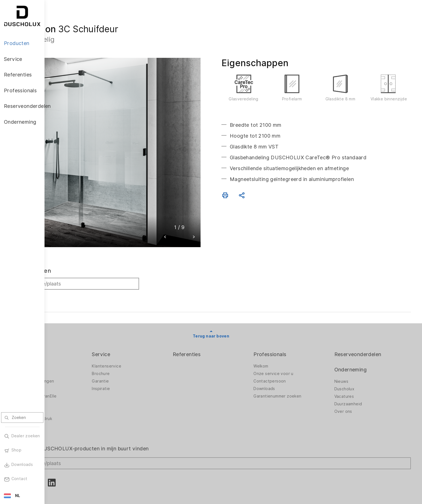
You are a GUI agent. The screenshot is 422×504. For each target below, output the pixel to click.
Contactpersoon (287, 359)
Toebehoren (68, 381)
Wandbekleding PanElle (78, 374)
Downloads (282, 366)
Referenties (213, 332)
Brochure (136, 351)
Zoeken (67, 274)
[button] (187, 215)
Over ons (352, 389)
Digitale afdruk (70, 389)
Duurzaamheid (357, 382)
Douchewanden (71, 344)
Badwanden (67, 351)
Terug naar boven (233, 314)
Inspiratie (136, 366)
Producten (68, 332)
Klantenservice (142, 344)
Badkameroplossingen (77, 359)
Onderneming (359, 347)
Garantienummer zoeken (295, 374)
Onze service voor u (291, 351)
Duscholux (353, 367)
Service (137, 332)
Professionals (288, 332)
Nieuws (350, 359)
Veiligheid (65, 404)
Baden (62, 366)
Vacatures (353, 374)
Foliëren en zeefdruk (76, 396)
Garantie (136, 359)
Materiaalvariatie (72, 411)
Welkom (279, 344)
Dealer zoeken (76, 249)
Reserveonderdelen (367, 332)
